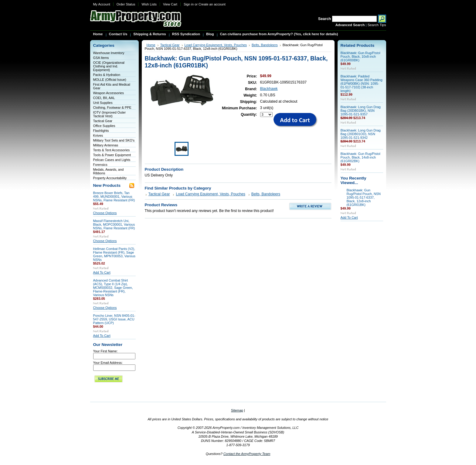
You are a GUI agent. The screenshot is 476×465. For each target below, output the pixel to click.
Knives (98, 135)
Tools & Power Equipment (112, 155)
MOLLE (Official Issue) (110, 80)
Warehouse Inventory (109, 53)
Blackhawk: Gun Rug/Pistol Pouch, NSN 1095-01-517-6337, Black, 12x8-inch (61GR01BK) (364, 197)
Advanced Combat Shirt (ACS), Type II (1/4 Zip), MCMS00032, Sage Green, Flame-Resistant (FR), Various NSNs (113, 288)
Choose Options (105, 213)
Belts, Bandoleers (265, 45)
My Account (102, 4)
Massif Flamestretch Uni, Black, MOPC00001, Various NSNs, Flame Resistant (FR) (114, 224)
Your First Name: (105, 351)
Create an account (212, 4)
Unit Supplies (103, 103)
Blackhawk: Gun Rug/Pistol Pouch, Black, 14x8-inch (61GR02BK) (360, 157)
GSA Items (101, 58)
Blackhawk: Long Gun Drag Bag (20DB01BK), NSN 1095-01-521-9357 (361, 111)
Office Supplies (104, 126)
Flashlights (101, 131)
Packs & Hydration (107, 75)
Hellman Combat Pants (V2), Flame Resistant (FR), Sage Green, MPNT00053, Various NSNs (114, 254)
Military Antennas (106, 145)
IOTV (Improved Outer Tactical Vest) (110, 114)
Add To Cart (102, 272)
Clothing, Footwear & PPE (112, 108)
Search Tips (377, 25)
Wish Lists (149, 4)
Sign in (189, 4)
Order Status (126, 4)
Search (325, 19)
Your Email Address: (108, 363)
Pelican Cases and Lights (112, 160)
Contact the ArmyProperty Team (247, 454)
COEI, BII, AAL (104, 98)
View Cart (170, 4)
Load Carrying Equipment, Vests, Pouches (216, 45)
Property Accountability (110, 178)
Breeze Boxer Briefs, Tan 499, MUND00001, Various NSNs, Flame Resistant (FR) (114, 197)
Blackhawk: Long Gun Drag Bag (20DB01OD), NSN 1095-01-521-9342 (361, 134)
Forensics (100, 165)
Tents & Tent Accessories (112, 150)
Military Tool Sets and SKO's (114, 140)
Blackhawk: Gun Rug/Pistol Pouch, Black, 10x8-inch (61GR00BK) (360, 56)
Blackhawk (269, 89)
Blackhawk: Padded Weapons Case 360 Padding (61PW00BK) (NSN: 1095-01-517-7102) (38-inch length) (362, 84)
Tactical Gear (103, 121)
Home (151, 45)
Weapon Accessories (109, 93)
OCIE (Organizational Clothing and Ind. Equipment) (109, 66)
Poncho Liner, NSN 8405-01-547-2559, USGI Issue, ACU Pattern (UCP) (114, 319)
